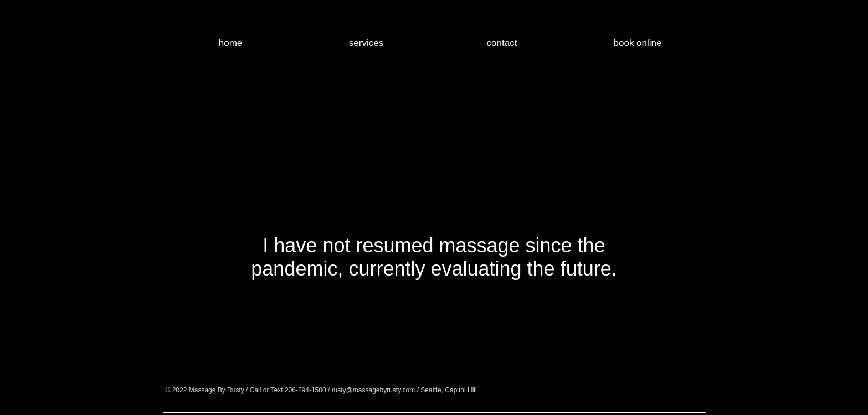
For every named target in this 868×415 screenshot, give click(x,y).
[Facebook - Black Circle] (549, 390)
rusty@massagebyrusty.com (374, 390)
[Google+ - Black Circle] (576, 390)
